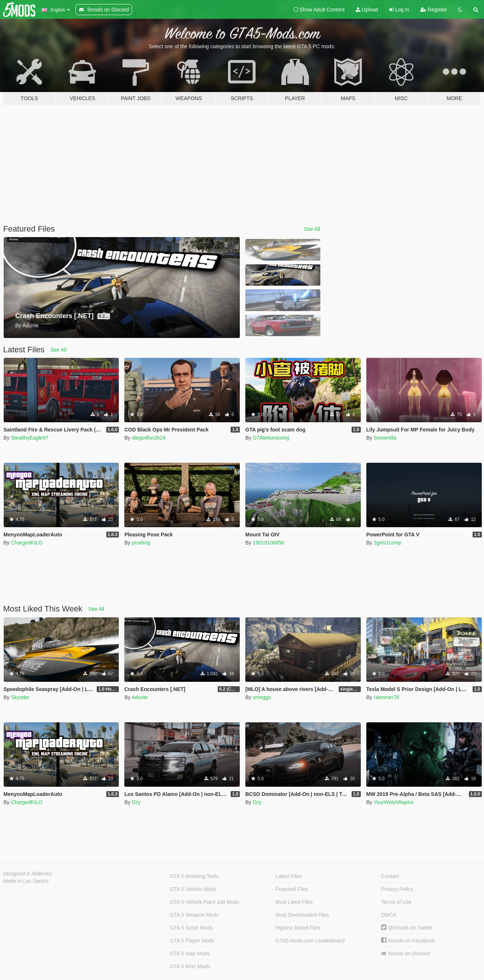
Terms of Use (396, 902)
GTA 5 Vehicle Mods (193, 889)
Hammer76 (386, 697)
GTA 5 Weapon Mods (194, 915)
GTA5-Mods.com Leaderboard (310, 941)
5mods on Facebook (408, 941)
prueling (141, 543)
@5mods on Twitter (407, 928)
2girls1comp (387, 543)
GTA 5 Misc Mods (190, 966)
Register (434, 10)
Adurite (140, 697)
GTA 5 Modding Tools (194, 876)
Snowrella (385, 438)
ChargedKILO (27, 543)
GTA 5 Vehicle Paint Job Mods (204, 902)
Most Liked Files (294, 902)
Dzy (136, 802)
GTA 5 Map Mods (190, 953)
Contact (390, 876)
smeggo (262, 697)
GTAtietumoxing (271, 438)
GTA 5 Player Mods (192, 941)
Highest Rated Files (298, 928)
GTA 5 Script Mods (191, 928)
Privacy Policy (397, 889)
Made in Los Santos (26, 881)
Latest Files (289, 876)
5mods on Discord (405, 954)
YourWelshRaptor (394, 802)
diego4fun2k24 (149, 438)
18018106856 (268, 543)
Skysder (20, 697)
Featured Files (292, 889)
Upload (367, 10)
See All (312, 229)
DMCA (389, 915)
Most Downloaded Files (302, 915)
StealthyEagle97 (30, 438)
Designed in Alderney (28, 874)
